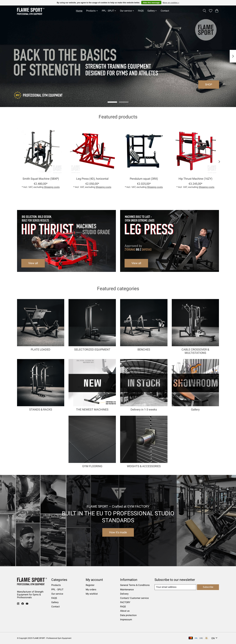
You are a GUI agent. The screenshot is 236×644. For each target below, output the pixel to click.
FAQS (141, 11)
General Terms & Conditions (135, 585)
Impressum (126, 620)
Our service (57, 594)
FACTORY (125, 602)
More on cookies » (171, 3)
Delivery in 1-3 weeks (144, 410)
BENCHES (144, 350)
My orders (91, 590)
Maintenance (127, 590)
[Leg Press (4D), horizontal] (92, 151)
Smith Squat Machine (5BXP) (41, 179)
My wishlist (92, 594)
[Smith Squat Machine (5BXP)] (41, 151)
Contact (165, 11)
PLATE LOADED (41, 350)
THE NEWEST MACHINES (92, 410)
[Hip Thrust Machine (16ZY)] (195, 151)
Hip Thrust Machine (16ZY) (195, 179)
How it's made (118, 532)
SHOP (208, 84)
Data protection (128, 615)
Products (56, 585)
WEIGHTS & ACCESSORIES (144, 466)
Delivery (124, 594)
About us (125, 611)
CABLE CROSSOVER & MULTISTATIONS (195, 351)
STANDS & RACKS (41, 410)
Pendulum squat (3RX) (144, 179)
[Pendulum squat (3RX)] (144, 151)
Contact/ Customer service (134, 598)
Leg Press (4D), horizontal (92, 179)
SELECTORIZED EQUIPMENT (92, 350)
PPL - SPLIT (57, 590)
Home (79, 11)
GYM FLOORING (92, 466)
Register (90, 585)
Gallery (195, 410)
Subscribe (208, 587)
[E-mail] (175, 587)
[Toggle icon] (205, 11)
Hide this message (151, 3)
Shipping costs (52, 187)
